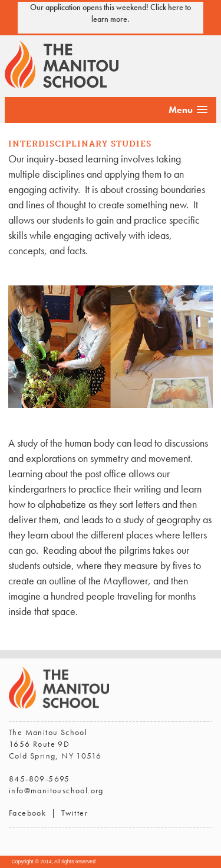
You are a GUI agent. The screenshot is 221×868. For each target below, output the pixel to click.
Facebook (27, 813)
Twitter (75, 813)
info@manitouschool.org (56, 790)
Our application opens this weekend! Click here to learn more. (111, 13)
